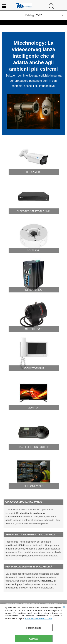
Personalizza (34, 628)
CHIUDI (64, 607)
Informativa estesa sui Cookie (38, 618)
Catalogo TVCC (34, 15)
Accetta (34, 639)
